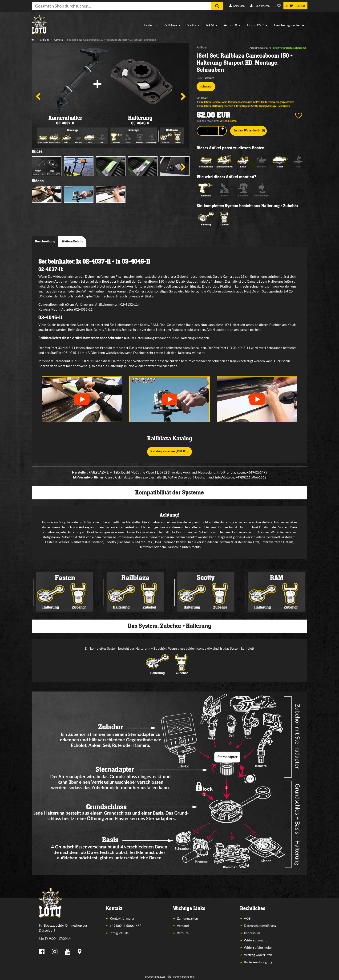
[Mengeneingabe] (208, 131)
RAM (210, 25)
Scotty (192, 25)
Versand (183, 926)
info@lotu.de (119, 933)
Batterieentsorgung (258, 962)
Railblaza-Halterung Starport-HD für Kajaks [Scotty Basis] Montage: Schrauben (245, 106)
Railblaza (170, 25)
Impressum (252, 933)
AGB (247, 918)
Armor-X (230, 25)
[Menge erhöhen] (222, 129)
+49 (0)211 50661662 (125, 926)
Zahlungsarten (187, 918)
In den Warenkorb (250, 131)
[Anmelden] (237, 6)
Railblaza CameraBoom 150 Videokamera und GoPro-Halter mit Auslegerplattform (247, 102)
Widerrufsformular (258, 947)
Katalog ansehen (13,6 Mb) (169, 451)
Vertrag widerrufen (258, 955)
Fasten (149, 25)
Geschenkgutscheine (289, 25)
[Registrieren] (260, 6)
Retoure (183, 933)
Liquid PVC (256, 25)
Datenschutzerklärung (260, 926)
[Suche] (217, 6)
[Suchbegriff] (121, 6)
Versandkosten (228, 121)
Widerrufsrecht (255, 940)
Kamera (58, 40)
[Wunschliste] (278, 6)
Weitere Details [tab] (72, 241)
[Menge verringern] (222, 133)
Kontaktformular (122, 918)
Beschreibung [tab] (45, 241)
